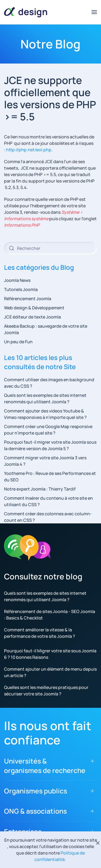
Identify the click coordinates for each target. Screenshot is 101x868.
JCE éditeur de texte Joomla (32, 317)
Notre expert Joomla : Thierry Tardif (40, 489)
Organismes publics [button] (36, 791)
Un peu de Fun (18, 342)
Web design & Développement (34, 308)
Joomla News (17, 280)
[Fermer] (98, 843)
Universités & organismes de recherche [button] (45, 766)
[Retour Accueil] (26, 12)
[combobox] (50, 248)
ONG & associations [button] (35, 811)
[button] (94, 12)
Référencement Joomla (28, 299)
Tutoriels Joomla (21, 289)
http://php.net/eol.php (29, 150)
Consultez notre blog (43, 576)
